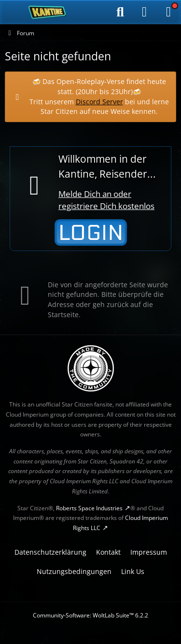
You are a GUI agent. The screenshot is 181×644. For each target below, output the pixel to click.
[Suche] (120, 12)
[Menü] (168, 12)
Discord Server (99, 101)
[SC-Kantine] (48, 12)
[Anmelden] (144, 12)
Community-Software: (90, 615)
